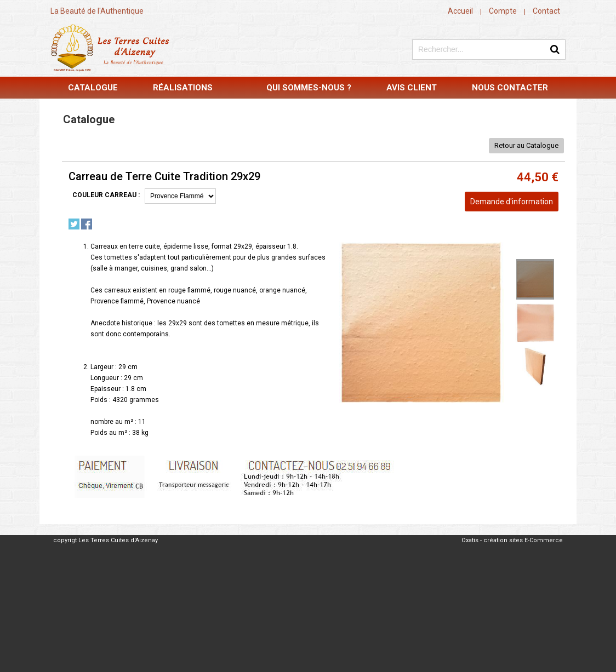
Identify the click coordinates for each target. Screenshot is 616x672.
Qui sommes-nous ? (309, 88)
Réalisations (183, 88)
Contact (546, 11)
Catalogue (93, 88)
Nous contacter (510, 88)
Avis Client (412, 88)
